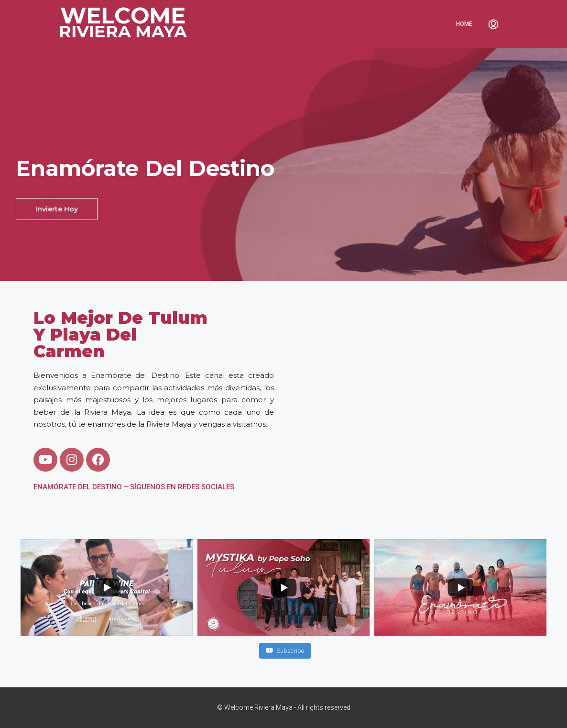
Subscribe (285, 650)
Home (464, 24)
